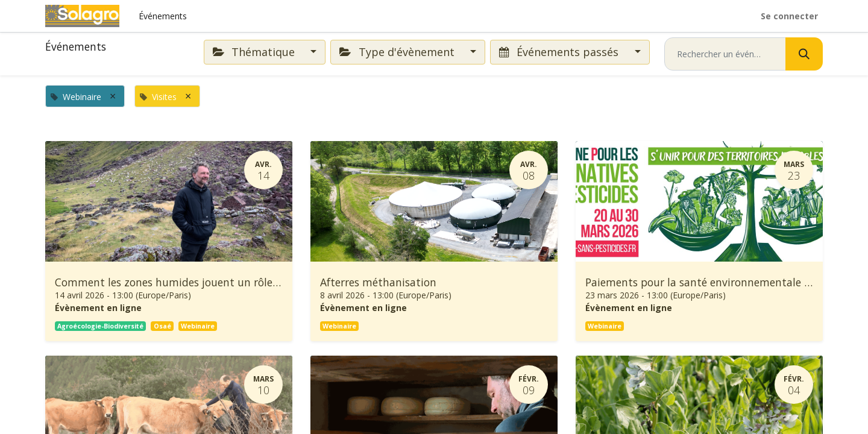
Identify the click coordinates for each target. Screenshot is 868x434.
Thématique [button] (255, 52)
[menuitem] (163, 16)
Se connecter (789, 16)
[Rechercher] (804, 54)
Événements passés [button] (560, 52)
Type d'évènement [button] (398, 52)
